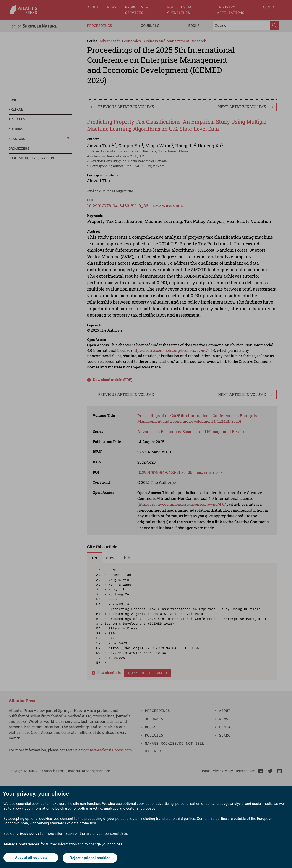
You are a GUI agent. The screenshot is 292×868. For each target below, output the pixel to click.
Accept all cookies (31, 858)
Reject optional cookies (90, 858)
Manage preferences (22, 845)
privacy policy (28, 834)
